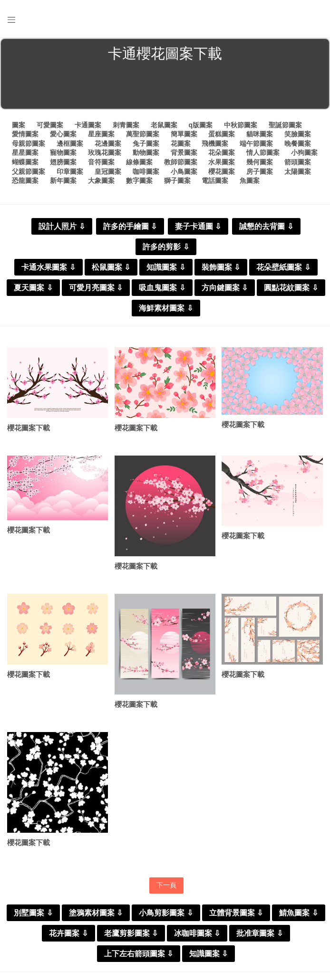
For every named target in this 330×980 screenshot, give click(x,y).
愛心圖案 (63, 134)
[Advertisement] (165, 87)
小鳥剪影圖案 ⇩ (166, 913)
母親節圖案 (29, 143)
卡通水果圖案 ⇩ (48, 267)
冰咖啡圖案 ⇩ (197, 933)
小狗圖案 (304, 152)
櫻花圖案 (222, 171)
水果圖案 (222, 162)
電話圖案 (215, 181)
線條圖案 (139, 162)
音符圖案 (101, 162)
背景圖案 (184, 152)
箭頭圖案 (298, 162)
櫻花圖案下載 (29, 428)
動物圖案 (146, 152)
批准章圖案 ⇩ (259, 933)
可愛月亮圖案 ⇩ (96, 288)
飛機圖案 (215, 143)
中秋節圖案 (241, 125)
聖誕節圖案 (285, 125)
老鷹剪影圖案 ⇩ (131, 933)
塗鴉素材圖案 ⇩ (96, 913)
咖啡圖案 (146, 171)
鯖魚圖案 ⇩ (298, 913)
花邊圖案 (108, 143)
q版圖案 (200, 125)
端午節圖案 (256, 143)
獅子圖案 (177, 181)
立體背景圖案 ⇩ (236, 913)
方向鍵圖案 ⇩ (225, 288)
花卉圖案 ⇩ (68, 933)
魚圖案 (250, 181)
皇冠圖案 (108, 171)
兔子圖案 (146, 143)
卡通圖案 (88, 125)
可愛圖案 (50, 125)
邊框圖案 (70, 143)
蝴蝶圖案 (25, 162)
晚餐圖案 (298, 143)
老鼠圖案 (164, 125)
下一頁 (166, 885)
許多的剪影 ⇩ (166, 247)
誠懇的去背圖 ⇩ (266, 226)
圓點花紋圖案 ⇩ (291, 288)
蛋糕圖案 (222, 134)
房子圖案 (260, 171)
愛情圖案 (25, 134)
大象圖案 (101, 181)
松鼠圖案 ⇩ (111, 267)
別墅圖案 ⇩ (33, 913)
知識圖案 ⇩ (166, 267)
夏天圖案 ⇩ (33, 288)
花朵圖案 (222, 152)
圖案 (19, 125)
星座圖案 (101, 134)
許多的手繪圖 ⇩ (130, 226)
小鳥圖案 (184, 171)
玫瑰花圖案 (105, 152)
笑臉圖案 (298, 134)
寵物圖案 (63, 152)
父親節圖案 (29, 171)
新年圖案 (63, 181)
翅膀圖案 (63, 162)
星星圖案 (25, 152)
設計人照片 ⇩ (62, 226)
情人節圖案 (263, 152)
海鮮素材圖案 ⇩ (166, 308)
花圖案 (181, 143)
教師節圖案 (181, 162)
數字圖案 (139, 181)
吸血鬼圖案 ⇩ (162, 288)
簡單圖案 (184, 134)
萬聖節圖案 (143, 134)
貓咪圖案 (260, 134)
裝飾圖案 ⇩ (221, 267)
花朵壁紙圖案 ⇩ (283, 267)
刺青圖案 (126, 125)
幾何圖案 (260, 162)
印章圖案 (70, 171)
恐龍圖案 (25, 181)
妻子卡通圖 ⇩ (198, 226)
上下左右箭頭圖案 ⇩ (139, 954)
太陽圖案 (298, 171)
